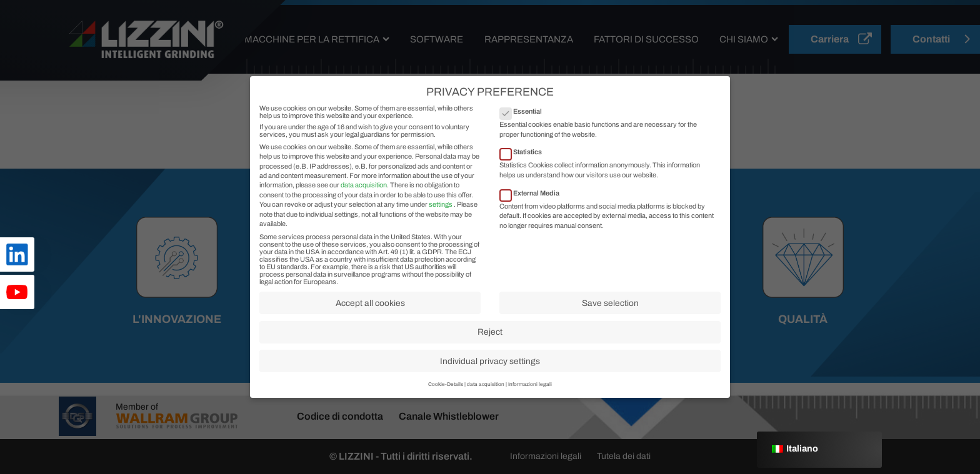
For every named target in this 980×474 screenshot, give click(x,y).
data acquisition (364, 198)
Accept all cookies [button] (370, 316)
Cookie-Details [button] (446, 397)
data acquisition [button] (486, 397)
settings (441, 217)
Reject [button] (490, 345)
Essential (525, 124)
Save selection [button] (610, 316)
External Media (533, 205)
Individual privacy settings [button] (490, 374)
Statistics (525, 165)
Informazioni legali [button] (530, 397)
